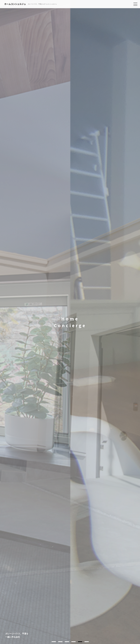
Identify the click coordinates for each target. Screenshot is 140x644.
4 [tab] (73, 642)
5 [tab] (80, 642)
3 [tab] (67, 642)
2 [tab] (60, 642)
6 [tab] (87, 642)
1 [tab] (54, 642)
